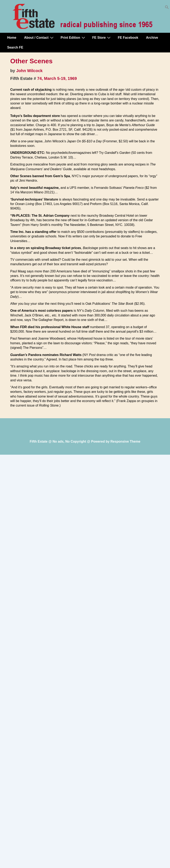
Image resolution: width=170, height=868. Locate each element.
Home (12, 38)
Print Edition (73, 37)
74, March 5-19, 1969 (57, 78)
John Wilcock (29, 71)
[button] (167, 8)
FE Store (102, 37)
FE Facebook (128, 38)
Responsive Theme (126, 441)
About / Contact (39, 37)
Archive (152, 38)
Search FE (15, 47)
